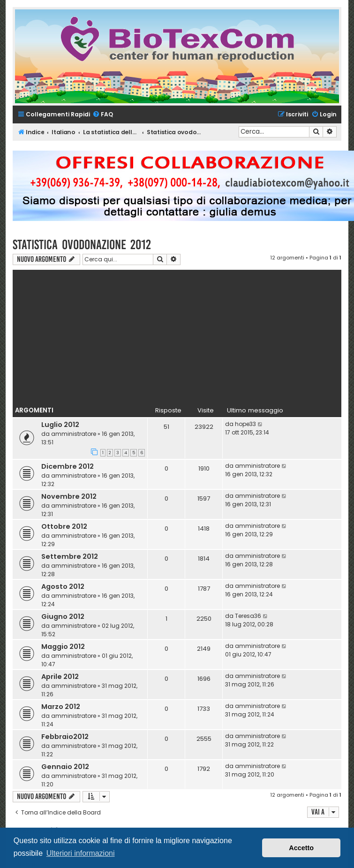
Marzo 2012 (61, 707)
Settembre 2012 (70, 556)
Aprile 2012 (60, 677)
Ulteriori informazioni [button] (81, 853)
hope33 (245, 424)
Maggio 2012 (63, 647)
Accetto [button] (301, 848)
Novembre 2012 (69, 496)
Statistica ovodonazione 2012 (82, 245)
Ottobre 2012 (64, 526)
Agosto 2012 (63, 586)
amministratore (74, 434)
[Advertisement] (177, 335)
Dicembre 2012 (68, 466)
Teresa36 (248, 616)
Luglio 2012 (60, 425)
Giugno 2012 (63, 617)
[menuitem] (103, 115)
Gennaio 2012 (65, 767)
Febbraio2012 (65, 737)
